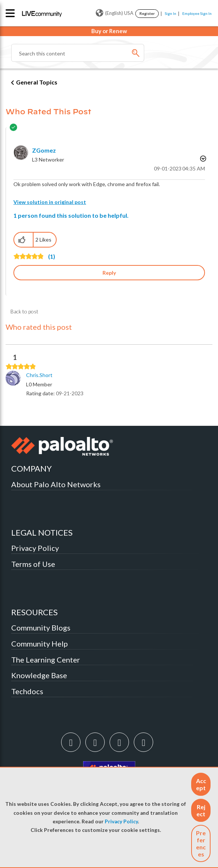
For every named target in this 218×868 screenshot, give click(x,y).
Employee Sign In (197, 13)
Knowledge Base (39, 675)
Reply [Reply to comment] (109, 273)
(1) (52, 256)
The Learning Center (46, 660)
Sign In (170, 13)
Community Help (40, 644)
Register (147, 13)
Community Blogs (41, 628)
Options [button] (202, 159)
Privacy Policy (121, 821)
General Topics (37, 82)
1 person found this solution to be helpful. (71, 215)
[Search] (78, 53)
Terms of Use (33, 564)
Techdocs (27, 691)
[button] (201, 784)
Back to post (24, 311)
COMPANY (31, 468)
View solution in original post (50, 202)
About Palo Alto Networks (56, 484)
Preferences (201, 843)
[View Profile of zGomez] (44, 150)
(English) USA (115, 13)
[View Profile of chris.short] (39, 375)
